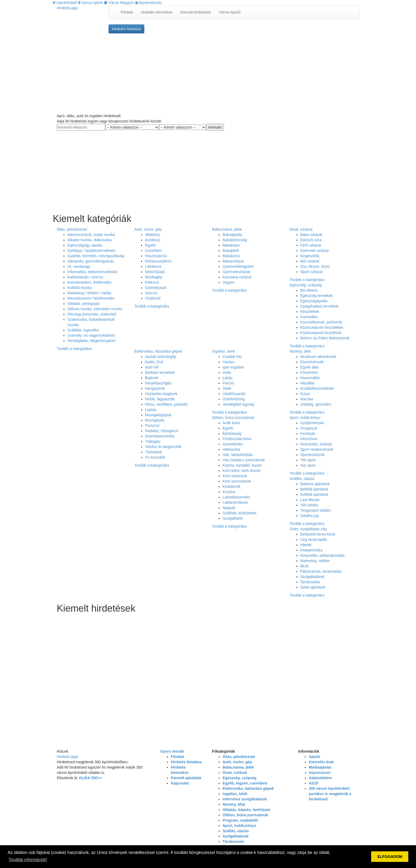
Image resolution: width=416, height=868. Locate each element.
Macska (307, 399)
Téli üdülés (309, 505)
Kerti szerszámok (237, 481)
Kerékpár (308, 433)
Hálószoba (231, 449)
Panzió (228, 383)
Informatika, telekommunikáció (92, 272)
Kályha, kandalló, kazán (242, 465)
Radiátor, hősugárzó (162, 431)
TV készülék (155, 457)
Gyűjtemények (312, 423)
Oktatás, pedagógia (83, 304)
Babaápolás (232, 235)
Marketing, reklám (315, 561)
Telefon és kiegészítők (163, 447)
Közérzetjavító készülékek (322, 327)
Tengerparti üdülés (316, 510)
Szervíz (151, 293)
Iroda (227, 372)
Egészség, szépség (306, 285)
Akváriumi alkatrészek (318, 357)
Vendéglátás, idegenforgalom (91, 341)
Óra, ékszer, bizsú (315, 266)
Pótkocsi (152, 282)
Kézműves (309, 439)
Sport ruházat (311, 272)
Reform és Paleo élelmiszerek (325, 338)
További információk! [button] (28, 860)
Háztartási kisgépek (161, 394)
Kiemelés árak (321, 762)
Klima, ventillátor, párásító (166, 404)
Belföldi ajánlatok (314, 489)
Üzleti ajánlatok (313, 587)
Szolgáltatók (233, 518)
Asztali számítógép (161, 357)
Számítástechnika (160, 436)
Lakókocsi (153, 266)
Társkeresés (233, 841)
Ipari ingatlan (233, 367)
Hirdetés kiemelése (157, 12)
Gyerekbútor (233, 444)
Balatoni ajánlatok (315, 484)
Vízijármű (153, 298)
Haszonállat (310, 378)
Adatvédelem (320, 778)
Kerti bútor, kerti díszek (241, 471)
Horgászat (309, 428)
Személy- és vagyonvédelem (91, 335)
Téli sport (308, 460)
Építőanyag (232, 433)
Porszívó (152, 426)
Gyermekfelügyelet (238, 266)
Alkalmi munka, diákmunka (90, 240)
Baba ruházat (311, 235)
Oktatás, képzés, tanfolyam (246, 810)
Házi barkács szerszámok (244, 460)
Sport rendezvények (317, 449)
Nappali (229, 508)
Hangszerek (155, 388)
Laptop (151, 410)
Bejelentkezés (149, 3)
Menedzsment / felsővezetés (91, 298)
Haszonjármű (156, 256)
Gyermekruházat (236, 272)
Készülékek (310, 312)
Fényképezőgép (158, 383)
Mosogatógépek (158, 415)
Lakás (228, 378)
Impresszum (320, 773)
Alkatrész (153, 235)
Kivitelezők (231, 486)
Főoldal (127, 12)
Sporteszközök (313, 455)
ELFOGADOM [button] (390, 857)
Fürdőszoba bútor (237, 439)
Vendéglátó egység (238, 404)
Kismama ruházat (237, 277)
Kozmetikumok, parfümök (321, 322)
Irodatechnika (311, 550)
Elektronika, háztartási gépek (158, 351)
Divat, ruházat (301, 229)
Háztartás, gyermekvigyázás (91, 261)
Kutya (305, 394)
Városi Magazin (119, 3)
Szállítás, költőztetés (240, 513)
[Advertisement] (208, 73)
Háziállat (307, 383)
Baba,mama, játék (227, 229)
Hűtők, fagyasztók (160, 399)
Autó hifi (152, 367)
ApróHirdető (65, 3)
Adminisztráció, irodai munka (91, 235)
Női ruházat (310, 261)
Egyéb (150, 245)
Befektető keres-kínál (318, 534)
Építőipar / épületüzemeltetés (91, 251)
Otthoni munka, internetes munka (95, 309)
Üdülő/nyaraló (234, 394)
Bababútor (231, 245)
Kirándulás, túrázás (316, 444)
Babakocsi (231, 256)
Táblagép (153, 441)
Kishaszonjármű (158, 261)
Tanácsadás (310, 582)
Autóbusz (153, 240)
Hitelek (306, 545)
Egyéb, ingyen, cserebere (245, 783)
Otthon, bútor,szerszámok (233, 418)
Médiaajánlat (320, 767)
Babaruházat (233, 261)
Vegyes (229, 282)
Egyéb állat (309, 367)
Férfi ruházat (311, 245)
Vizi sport (308, 465)
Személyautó (156, 288)
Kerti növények (235, 476)
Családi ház (232, 357)
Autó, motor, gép (148, 229)
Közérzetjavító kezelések (321, 333)
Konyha (229, 492)
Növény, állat (300, 351)
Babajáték (231, 251)
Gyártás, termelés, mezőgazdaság (96, 256)
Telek (227, 388)
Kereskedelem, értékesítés (89, 282)
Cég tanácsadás (314, 540)
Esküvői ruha (311, 240)
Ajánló (315, 757)
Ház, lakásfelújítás (238, 455)
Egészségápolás (314, 301)
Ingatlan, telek (224, 351)
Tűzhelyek (154, 452)
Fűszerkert (309, 372)
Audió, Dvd (154, 362)
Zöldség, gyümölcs (316, 404)
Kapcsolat (180, 783)
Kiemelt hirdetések (196, 12)
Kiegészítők (310, 256)
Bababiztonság (235, 240)
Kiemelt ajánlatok (186, 778)
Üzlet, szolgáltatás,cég (308, 529)
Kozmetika (309, 317)
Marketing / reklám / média (89, 293)
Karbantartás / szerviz (85, 277)
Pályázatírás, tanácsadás (321, 571)
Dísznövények (312, 362)
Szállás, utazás (302, 479)
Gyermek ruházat (315, 251)
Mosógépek (155, 420)
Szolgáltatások (312, 577)
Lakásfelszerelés (236, 497)
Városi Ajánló (91, 3)
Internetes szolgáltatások (245, 799)
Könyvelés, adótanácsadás (322, 555)
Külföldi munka (80, 288)
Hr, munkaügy (79, 266)
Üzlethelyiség (234, 399)
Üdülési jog (309, 516)
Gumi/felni (153, 251)
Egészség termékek (317, 296)
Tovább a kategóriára (74, 349)
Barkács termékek (160, 372)
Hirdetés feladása (126, 29)
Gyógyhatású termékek (319, 306)
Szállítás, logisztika (83, 330)
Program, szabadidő (240, 820)
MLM (304, 566)
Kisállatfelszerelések (317, 388)
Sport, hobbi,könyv (305, 418)
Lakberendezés (235, 502)
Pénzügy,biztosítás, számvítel (92, 314)
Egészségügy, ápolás (85, 245)
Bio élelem (309, 290)
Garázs (229, 362)
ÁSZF (314, 783)
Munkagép (154, 277)
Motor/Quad (155, 272)
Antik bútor (231, 423)
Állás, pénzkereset (72, 229)
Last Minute (310, 500)
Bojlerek (152, 378)
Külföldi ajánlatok (314, 494)
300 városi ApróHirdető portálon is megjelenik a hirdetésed (330, 794)
